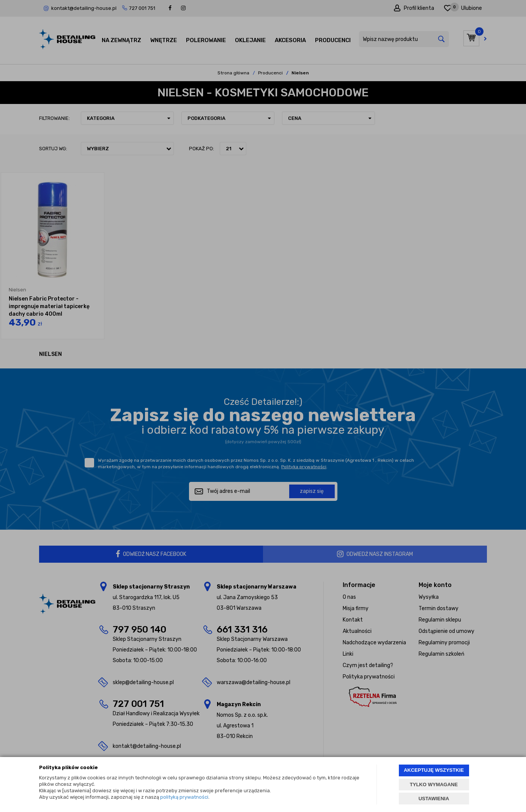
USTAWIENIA (434, 799)
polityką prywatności (184, 797)
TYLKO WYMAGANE (434, 784)
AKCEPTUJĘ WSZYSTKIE (434, 770)
